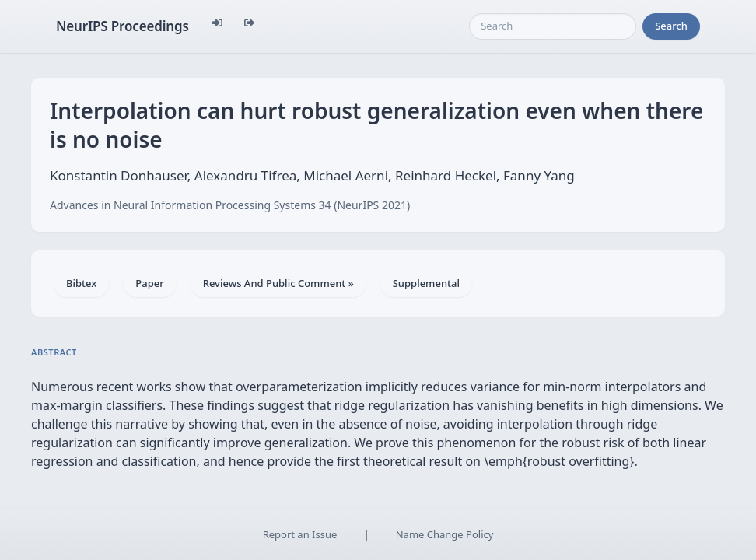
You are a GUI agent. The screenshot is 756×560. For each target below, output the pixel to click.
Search (671, 26)
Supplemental (426, 283)
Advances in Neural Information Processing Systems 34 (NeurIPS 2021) (230, 205)
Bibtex (81, 283)
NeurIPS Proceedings (122, 26)
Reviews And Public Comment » (278, 283)
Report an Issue (300, 534)
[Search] (553, 26)
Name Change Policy (445, 534)
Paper (149, 283)
